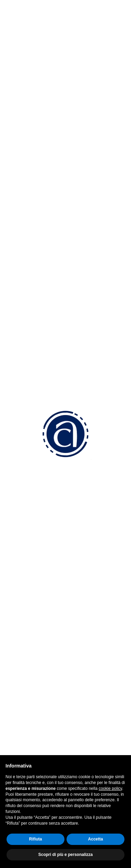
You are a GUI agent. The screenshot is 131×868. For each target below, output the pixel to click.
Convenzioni (26, 626)
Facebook (29, 734)
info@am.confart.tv (46, 509)
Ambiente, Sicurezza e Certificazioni (56, 679)
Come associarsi (32, 635)
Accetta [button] (95, 839)
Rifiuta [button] (35, 839)
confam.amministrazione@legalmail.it (69, 522)
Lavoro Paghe (29, 660)
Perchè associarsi (33, 617)
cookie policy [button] (110, 788)
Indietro (65, 25)
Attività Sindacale (32, 687)
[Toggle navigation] (122, 11)
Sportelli (21, 706)
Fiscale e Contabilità (36, 670)
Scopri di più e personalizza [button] (65, 855)
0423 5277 (35, 483)
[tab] (65, 51)
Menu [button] (41, 51)
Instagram (29, 747)
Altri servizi (24, 697)
